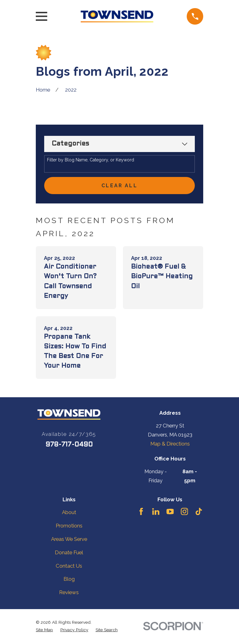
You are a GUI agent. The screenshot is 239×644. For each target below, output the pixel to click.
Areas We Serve (69, 540)
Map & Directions (170, 445)
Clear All (119, 186)
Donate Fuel (69, 553)
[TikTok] (199, 512)
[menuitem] (44, 631)
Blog (69, 580)
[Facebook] (141, 512)
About (69, 513)
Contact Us (69, 567)
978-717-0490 (69, 446)
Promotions (69, 527)
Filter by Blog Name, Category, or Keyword (91, 160)
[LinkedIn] (156, 512)
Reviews (69, 593)
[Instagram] (184, 512)
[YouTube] (170, 512)
